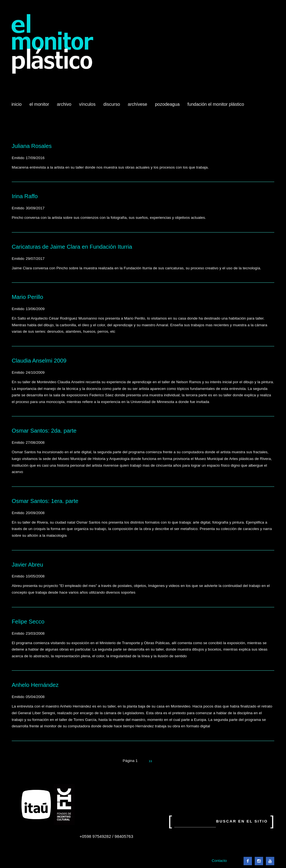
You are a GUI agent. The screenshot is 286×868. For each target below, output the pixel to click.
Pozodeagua (168, 106)
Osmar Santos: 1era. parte (45, 501)
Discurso (112, 104)
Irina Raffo (25, 196)
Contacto (219, 861)
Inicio (16, 104)
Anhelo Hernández (35, 685)
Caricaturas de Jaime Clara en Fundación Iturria (72, 247)
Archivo (65, 106)
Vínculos (88, 106)
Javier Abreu (28, 565)
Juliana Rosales (32, 146)
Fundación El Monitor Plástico (216, 104)
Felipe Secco (28, 622)
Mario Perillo (28, 297)
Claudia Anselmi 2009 (39, 361)
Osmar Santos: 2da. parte (44, 431)
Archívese (138, 104)
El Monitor (40, 106)
